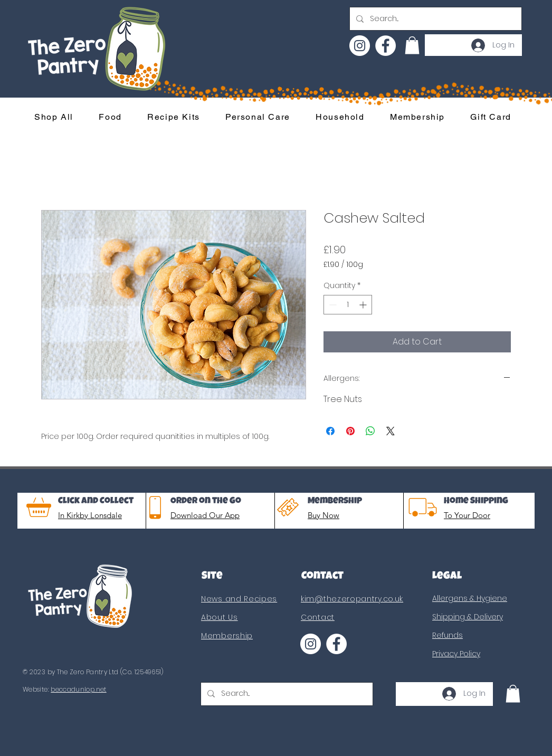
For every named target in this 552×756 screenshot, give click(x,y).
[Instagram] (360, 46)
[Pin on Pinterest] (350, 431)
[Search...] (435, 19)
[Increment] (364, 305)
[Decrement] (332, 305)
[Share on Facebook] (330, 431)
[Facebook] (386, 46)
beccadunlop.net (78, 689)
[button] (412, 45)
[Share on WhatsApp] (370, 431)
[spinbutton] (348, 305)
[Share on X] (391, 431)
